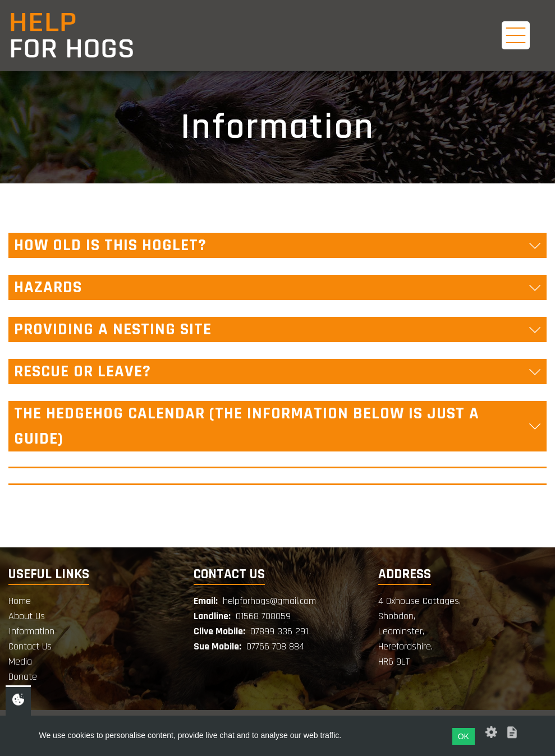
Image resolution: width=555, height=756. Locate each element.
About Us (27, 616)
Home (20, 601)
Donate (23, 677)
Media (20, 661)
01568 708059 (263, 616)
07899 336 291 (279, 631)
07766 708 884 (275, 646)
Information (31, 631)
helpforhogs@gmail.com (269, 601)
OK (464, 736)
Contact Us (30, 646)
